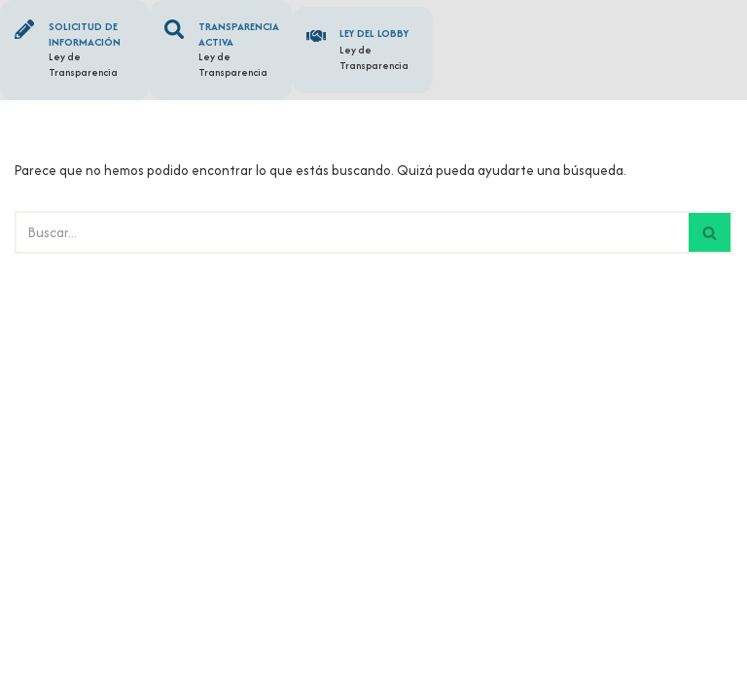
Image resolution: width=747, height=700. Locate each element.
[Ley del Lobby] (318, 38)
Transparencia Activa (243, 34)
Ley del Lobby (378, 33)
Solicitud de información (89, 34)
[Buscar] (352, 235)
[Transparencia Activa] (176, 31)
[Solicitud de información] (26, 31)
